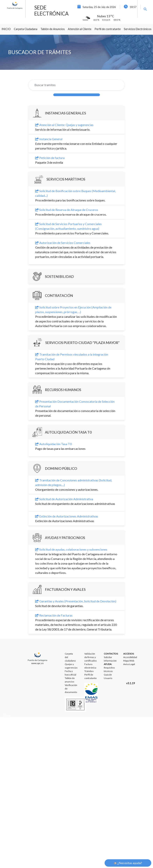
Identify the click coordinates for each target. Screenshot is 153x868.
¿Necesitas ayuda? (128, 863)
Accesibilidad (130, 657)
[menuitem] (6, 29)
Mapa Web (129, 661)
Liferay (7, 716)
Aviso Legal (129, 664)
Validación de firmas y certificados (91, 657)
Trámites (89, 671)
